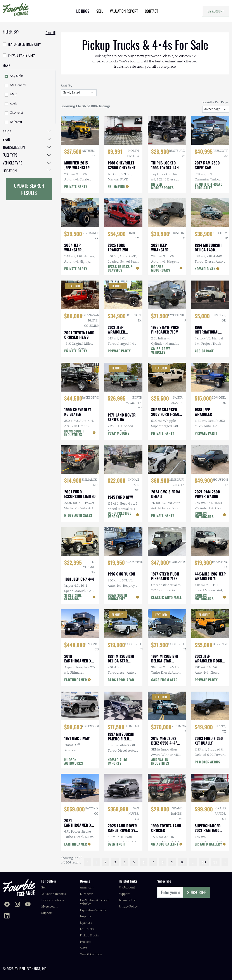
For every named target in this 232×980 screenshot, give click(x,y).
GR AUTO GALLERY (165, 844)
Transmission (14, 147)
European (87, 894)
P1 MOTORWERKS (207, 762)
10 (183, 862)
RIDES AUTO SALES (78, 515)
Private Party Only (21, 55)
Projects (86, 942)
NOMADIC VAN (205, 269)
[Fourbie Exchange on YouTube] (28, 905)
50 (204, 862)
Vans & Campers (91, 954)
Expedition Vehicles (93, 910)
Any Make (17, 76)
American (87, 888)
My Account (216, 11)
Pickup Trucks (89, 936)
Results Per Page (215, 102)
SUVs (83, 948)
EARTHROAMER (76, 680)
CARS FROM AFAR (121, 680)
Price (7, 132)
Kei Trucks (87, 929)
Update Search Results (29, 189)
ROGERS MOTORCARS (161, 268)
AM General (18, 85)
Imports (86, 916)
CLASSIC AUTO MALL (166, 597)
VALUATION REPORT (124, 11)
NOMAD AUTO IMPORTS (118, 761)
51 (215, 862)
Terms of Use (127, 900)
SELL (100, 11)
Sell (44, 888)
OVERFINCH (116, 844)
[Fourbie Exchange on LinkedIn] (7, 916)
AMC (13, 94)
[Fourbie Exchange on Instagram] (17, 905)
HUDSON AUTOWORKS (74, 761)
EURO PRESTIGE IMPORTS (119, 515)
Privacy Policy (128, 907)
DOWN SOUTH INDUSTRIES (74, 433)
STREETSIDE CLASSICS (73, 597)
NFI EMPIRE (116, 186)
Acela (14, 104)
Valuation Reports (54, 894)
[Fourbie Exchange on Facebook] (7, 905)
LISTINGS (83, 11)
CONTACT (151, 11)
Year (6, 139)
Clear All (51, 33)
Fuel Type (10, 155)
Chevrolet (16, 113)
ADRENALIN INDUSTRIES (160, 761)
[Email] (170, 892)
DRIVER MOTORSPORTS (162, 186)
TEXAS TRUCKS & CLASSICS (120, 268)
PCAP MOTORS (119, 433)
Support (47, 913)
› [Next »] (225, 862)
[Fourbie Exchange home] (19, 888)
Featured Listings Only (24, 44)
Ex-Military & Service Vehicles (95, 902)
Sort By (67, 86)
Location (10, 171)
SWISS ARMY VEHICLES (161, 350)
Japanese (86, 923)
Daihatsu (16, 122)
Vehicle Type (12, 163)
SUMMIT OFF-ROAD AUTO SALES (209, 186)
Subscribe (197, 892)
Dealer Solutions (53, 900)
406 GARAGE (204, 351)
